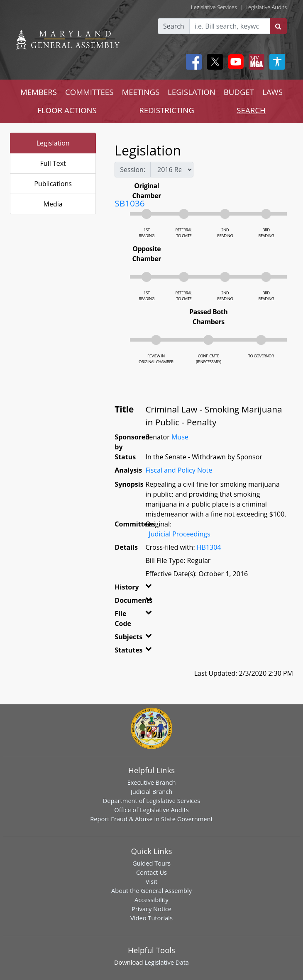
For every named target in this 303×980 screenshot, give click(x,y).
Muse (180, 437)
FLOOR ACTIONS (67, 110)
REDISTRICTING (167, 110)
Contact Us (151, 872)
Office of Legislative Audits (151, 810)
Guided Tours (151, 863)
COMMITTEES (89, 92)
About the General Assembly (151, 890)
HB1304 (209, 547)
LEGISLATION (192, 92)
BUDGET (239, 92)
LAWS (272, 92)
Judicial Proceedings (179, 534)
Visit (151, 881)
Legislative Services (214, 7)
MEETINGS (141, 92)
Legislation (53, 143)
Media (53, 204)
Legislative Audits (266, 7)
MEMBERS (39, 92)
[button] (147, 589)
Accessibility (151, 900)
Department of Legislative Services (152, 800)
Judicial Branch (152, 791)
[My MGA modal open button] (255, 62)
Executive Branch (152, 782)
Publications (53, 184)
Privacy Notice (151, 909)
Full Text (53, 163)
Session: (133, 170)
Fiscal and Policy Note (179, 470)
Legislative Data (167, 962)
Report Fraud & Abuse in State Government (151, 819)
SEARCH (251, 110)
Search (174, 26)
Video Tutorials (151, 918)
